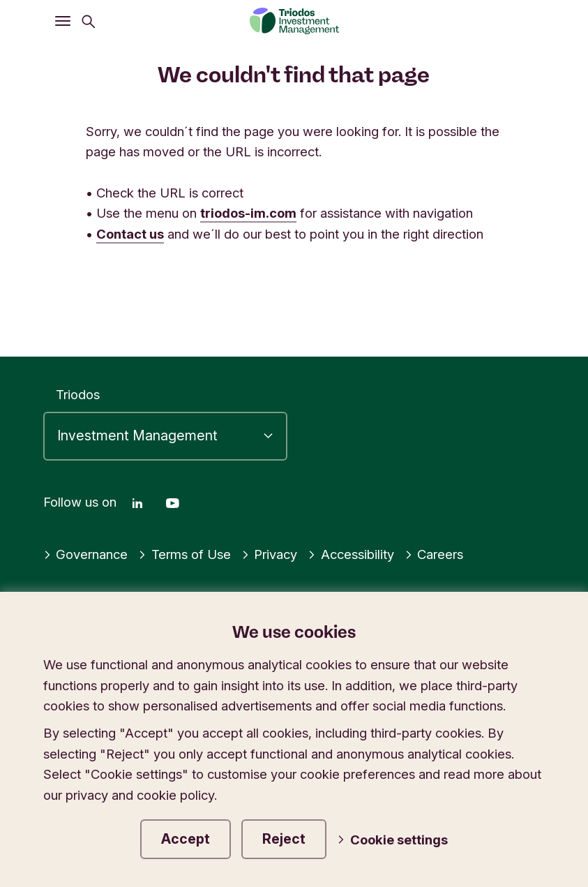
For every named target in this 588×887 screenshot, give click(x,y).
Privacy (270, 554)
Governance (86, 554)
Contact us (130, 234)
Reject (284, 839)
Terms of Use (184, 554)
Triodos (78, 394)
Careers (434, 554)
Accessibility (351, 554)
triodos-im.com (248, 213)
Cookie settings (392, 840)
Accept (186, 839)
